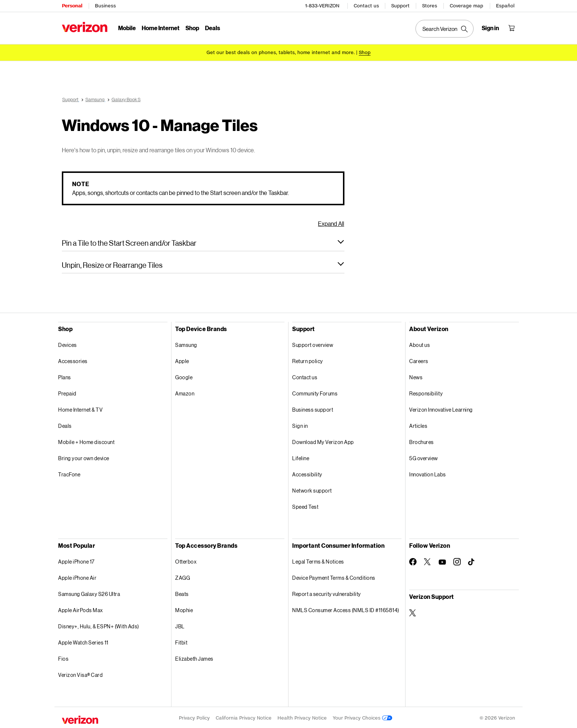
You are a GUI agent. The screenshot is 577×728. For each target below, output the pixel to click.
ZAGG (183, 577)
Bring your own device (84, 457)
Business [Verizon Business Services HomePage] (105, 6)
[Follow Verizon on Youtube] (442, 561)
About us (420, 344)
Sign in (300, 425)
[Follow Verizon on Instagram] (457, 561)
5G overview (424, 457)
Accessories (73, 360)
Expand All (331, 222)
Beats (182, 593)
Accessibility (307, 473)
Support (400, 6)
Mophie (184, 609)
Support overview (313, 344)
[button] (203, 242)
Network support (312, 489)
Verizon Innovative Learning (441, 409)
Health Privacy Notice (302, 717)
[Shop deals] (365, 52)
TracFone (69, 473)
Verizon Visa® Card (80, 674)
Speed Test (305, 506)
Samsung (186, 344)
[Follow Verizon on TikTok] (472, 561)
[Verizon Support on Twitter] (413, 612)
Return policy (308, 360)
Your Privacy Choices (362, 717)
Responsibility (426, 392)
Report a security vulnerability (327, 593)
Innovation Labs (428, 473)
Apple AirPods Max (81, 609)
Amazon (185, 392)
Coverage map (466, 6)
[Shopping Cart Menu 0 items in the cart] (511, 28)
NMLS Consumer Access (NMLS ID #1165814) (346, 609)
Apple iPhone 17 (76, 560)
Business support (313, 409)
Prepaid (67, 392)
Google (184, 376)
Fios (63, 658)
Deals (65, 425)
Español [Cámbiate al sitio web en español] (505, 6)
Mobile (127, 28)
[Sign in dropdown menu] (490, 28)
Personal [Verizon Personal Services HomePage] (72, 6)
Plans (65, 376)
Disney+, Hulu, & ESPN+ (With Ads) (99, 625)
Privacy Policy (194, 717)
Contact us (366, 6)
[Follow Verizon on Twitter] (428, 561)
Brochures (422, 441)
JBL (180, 625)
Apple (182, 360)
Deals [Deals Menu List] (213, 28)
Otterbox (186, 560)
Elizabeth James (194, 658)
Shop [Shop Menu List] (192, 28)
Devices (68, 344)
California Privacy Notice (244, 717)
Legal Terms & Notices (318, 560)
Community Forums (315, 392)
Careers (419, 360)
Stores (430, 6)
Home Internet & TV (80, 409)
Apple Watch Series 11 (83, 641)
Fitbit (181, 641)
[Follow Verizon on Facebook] (413, 561)
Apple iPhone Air (77, 577)
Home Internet (161, 28)
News (416, 376)
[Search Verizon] (445, 29)
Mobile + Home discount (86, 441)
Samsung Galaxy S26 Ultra (89, 593)
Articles (418, 425)
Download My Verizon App (323, 441)
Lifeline (301, 457)
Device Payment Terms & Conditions (334, 577)
